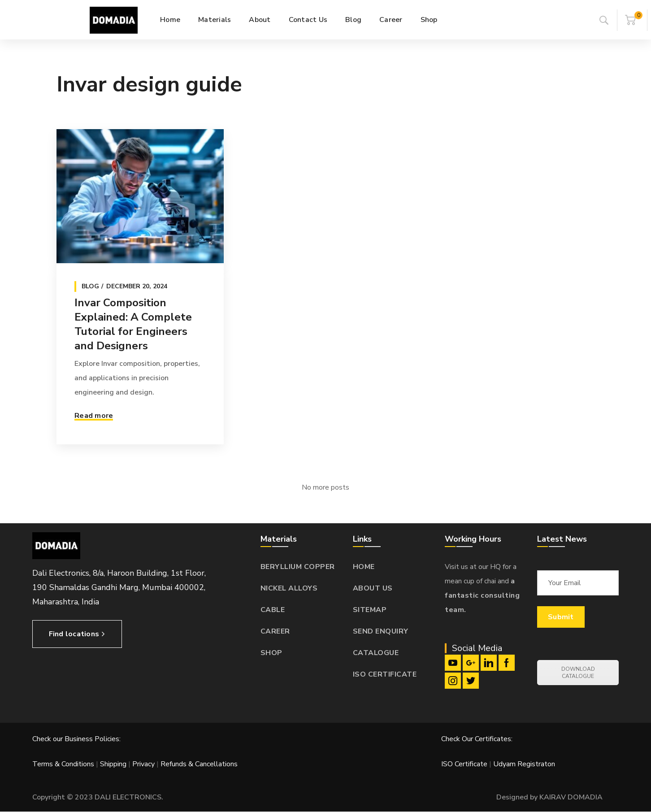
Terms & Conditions (63, 764)
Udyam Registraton (524, 764)
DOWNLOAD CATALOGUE (578, 673)
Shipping (113, 764)
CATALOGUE (376, 653)
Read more (94, 416)
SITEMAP (370, 610)
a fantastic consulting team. (482, 595)
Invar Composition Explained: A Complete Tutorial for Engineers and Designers (133, 324)
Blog (90, 286)
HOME (364, 567)
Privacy (143, 764)
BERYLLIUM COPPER (298, 567)
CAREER (275, 631)
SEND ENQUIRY (381, 631)
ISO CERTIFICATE (385, 674)
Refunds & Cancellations (199, 764)
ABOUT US (373, 588)
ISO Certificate (465, 764)
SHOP (271, 653)
